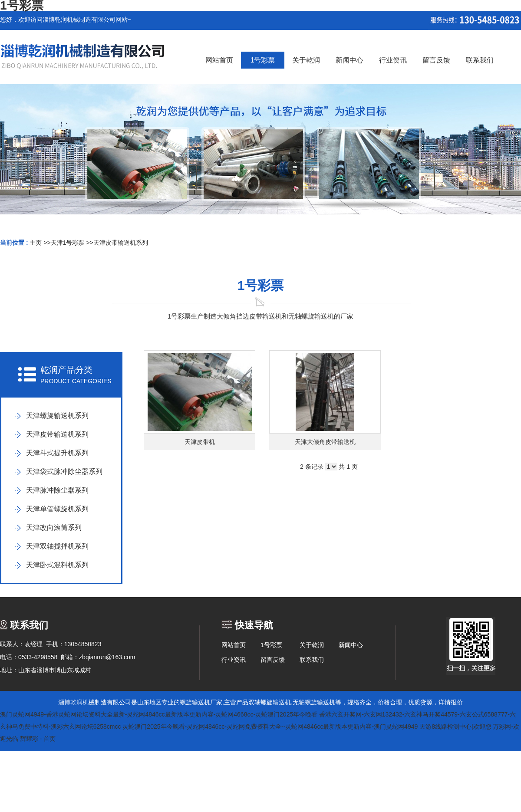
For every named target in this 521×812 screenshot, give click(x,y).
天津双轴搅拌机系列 (57, 546)
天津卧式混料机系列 (57, 565)
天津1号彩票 (68, 243)
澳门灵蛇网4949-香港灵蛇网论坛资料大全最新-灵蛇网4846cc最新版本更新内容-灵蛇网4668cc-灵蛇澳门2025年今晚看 (159, 714)
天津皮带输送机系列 (121, 243)
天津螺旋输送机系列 (57, 416)
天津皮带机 (200, 442)
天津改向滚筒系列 (54, 528)
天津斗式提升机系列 (57, 453)
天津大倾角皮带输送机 (325, 442)
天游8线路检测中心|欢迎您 (455, 727)
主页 (36, 243)
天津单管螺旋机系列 (57, 509)
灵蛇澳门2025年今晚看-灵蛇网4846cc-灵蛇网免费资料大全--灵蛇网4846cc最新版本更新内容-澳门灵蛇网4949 (270, 727)
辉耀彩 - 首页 (38, 739)
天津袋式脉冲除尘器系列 (64, 472)
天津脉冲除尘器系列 (57, 490)
